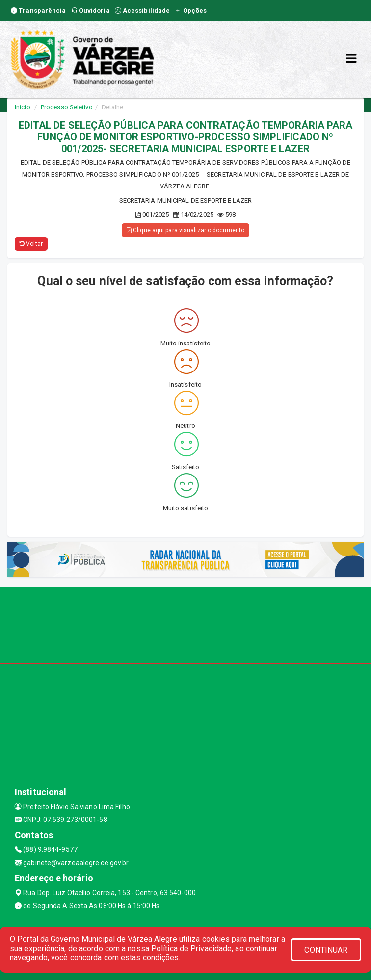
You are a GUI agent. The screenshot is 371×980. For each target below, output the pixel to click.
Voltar (31, 244)
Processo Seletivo (67, 107)
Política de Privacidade (191, 948)
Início (23, 107)
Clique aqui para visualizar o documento (185, 230)
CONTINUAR (326, 950)
